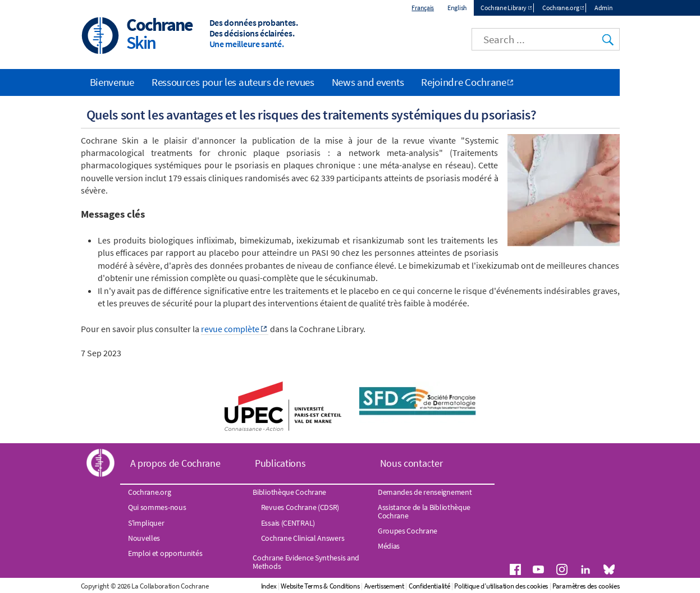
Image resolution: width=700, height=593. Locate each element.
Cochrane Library (504, 8)
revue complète (230, 329)
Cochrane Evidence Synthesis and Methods (306, 562)
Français (423, 8)
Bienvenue (112, 82)
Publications (280, 463)
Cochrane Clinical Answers (303, 538)
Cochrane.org (561, 8)
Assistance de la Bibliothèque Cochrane (424, 511)
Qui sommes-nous (157, 507)
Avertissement (384, 586)
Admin (604, 8)
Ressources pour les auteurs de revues (233, 82)
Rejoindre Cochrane (464, 82)
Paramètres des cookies (586, 586)
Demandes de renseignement (425, 492)
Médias (389, 546)
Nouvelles (144, 538)
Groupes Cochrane (408, 531)
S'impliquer (146, 523)
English (457, 8)
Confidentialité (429, 586)
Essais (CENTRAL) (288, 523)
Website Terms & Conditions (320, 586)
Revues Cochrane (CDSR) (300, 507)
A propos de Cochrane (175, 463)
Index (269, 586)
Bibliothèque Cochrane (289, 492)
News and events (368, 82)
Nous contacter (411, 463)
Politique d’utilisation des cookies (501, 586)
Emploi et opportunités (165, 553)
